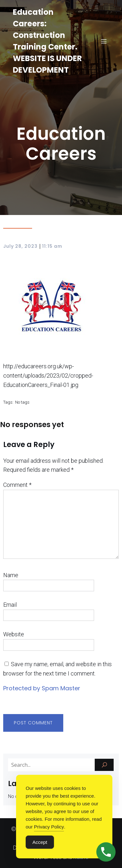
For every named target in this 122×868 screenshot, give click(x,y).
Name (11, 575)
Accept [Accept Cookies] (40, 842)
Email (10, 605)
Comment (17, 485)
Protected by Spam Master (42, 688)
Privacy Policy (49, 827)
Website (14, 634)
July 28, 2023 (20, 246)
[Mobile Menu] (104, 41)
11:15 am (52, 246)
